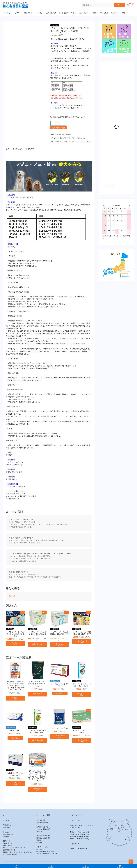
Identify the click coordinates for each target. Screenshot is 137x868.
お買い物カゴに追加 (59, 128)
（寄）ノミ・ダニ (78, 142)
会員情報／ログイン (9, 825)
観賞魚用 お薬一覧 (9, 850)
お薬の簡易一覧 (8, 834)
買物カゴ (125, 13)
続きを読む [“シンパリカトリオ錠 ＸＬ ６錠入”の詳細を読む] (60, 694)
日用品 (39, 13)
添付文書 (12, 596)
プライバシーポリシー (44, 847)
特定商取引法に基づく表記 (45, 851)
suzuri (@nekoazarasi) (79, 849)
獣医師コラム (83, 13)
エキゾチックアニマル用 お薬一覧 (14, 848)
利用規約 (39, 849)
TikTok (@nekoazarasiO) (79, 839)
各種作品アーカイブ (77, 828)
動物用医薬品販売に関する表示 (47, 854)
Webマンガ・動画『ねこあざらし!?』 (83, 825)
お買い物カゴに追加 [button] (15, 644)
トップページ (7, 820)
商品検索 (6, 832)
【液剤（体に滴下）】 (63, 142)
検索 (119, 5)
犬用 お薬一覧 (7, 843)
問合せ (73, 13)
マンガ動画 (104, 13)
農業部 (95, 13)
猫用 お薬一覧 (7, 845)
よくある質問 (64, 13)
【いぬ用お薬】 (65, 138)
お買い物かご (7, 827)
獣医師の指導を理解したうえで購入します (69, 117)
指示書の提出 (41, 820)
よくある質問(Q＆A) (43, 829)
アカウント (115, 13)
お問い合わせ (41, 831)
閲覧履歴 (6, 837)
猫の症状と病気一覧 (43, 838)
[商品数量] (58, 123)
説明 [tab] (8, 149)
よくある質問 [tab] (17, 149)
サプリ (17, 13)
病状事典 (39, 842)
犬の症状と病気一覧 (43, 836)
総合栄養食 (28, 13)
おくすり (7, 13)
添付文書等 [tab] (30, 149)
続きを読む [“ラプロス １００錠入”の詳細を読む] (15, 738)
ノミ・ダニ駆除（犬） (79, 138)
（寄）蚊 (88, 142)
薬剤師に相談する (42, 827)
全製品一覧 (6, 841)
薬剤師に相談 (51, 13)
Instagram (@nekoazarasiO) (79, 834)
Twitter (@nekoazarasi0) (79, 832)
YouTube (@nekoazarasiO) (80, 836)
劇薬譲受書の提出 (42, 822)
